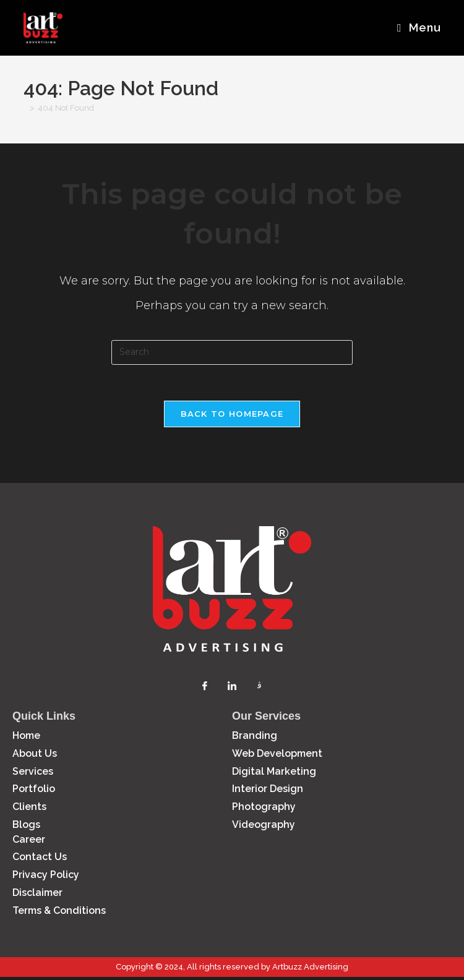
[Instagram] (259, 688)
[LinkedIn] (232, 688)
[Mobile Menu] (419, 28)
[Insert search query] (232, 354)
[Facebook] (205, 688)
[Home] (25, 110)
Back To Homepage (232, 417)
